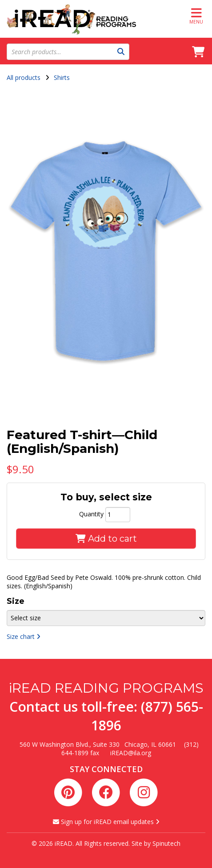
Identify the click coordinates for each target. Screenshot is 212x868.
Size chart (24, 636)
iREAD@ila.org (131, 753)
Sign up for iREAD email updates (106, 822)
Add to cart (106, 539)
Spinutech (166, 843)
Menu (196, 16)
